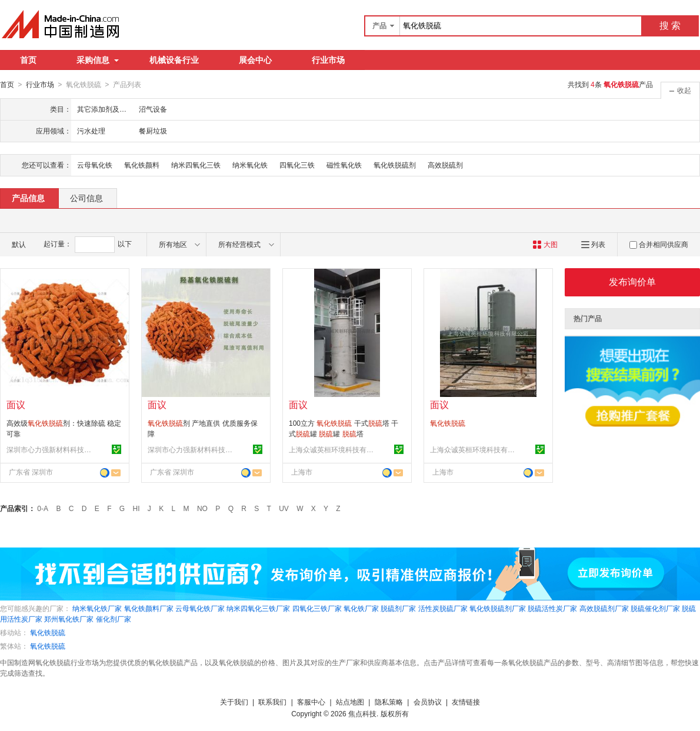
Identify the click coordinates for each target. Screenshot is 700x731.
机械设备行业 (174, 60)
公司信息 (86, 198)
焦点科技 (362, 713)
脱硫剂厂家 (398, 608)
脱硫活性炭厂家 (552, 608)
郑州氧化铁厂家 (69, 619)
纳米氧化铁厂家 (97, 608)
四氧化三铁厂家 (317, 608)
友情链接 (466, 702)
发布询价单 (632, 281)
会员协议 (428, 702)
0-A (43, 508)
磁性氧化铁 (344, 165)
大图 (545, 244)
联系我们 (272, 702)
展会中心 (255, 60)
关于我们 (234, 702)
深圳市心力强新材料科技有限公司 (51, 449)
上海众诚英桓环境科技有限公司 (333, 449)
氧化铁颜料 (142, 165)
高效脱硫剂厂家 (604, 608)
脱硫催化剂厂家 (655, 608)
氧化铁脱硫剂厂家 (498, 608)
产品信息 (28, 198)
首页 (28, 60)
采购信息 (98, 60)
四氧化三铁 (297, 165)
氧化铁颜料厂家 (149, 608)
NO (202, 508)
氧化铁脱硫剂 (395, 165)
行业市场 (328, 60)
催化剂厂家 (114, 619)
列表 (593, 244)
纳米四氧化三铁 (196, 165)
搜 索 (670, 26)
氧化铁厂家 (361, 608)
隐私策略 (389, 702)
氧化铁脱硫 (48, 632)
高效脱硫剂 (445, 165)
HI (136, 508)
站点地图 (350, 702)
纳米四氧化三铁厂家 (258, 608)
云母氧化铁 (95, 165)
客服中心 (311, 702)
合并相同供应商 (659, 244)
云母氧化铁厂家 (200, 608)
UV (284, 508)
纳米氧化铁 (250, 165)
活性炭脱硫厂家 (443, 608)
